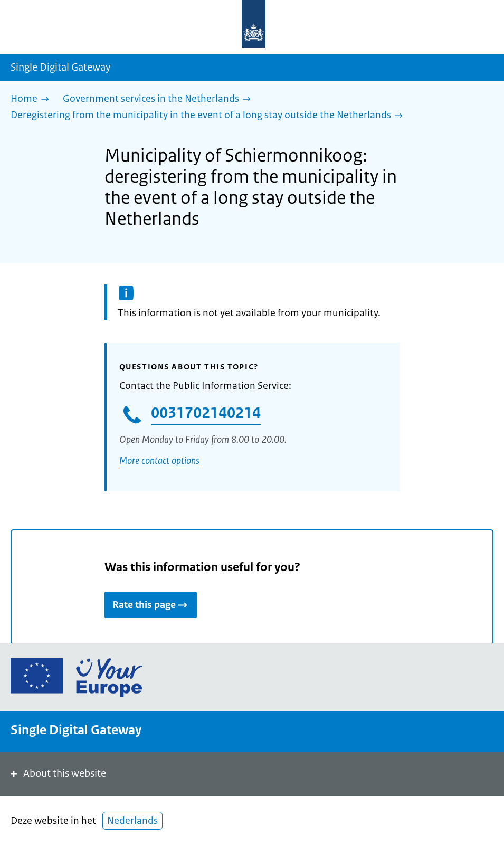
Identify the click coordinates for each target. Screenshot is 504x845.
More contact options (159, 461)
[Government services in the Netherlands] (159, 99)
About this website (57, 773)
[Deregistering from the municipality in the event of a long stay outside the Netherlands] (209, 116)
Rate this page (151, 605)
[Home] (32, 99)
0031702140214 (206, 413)
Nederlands (132, 821)
